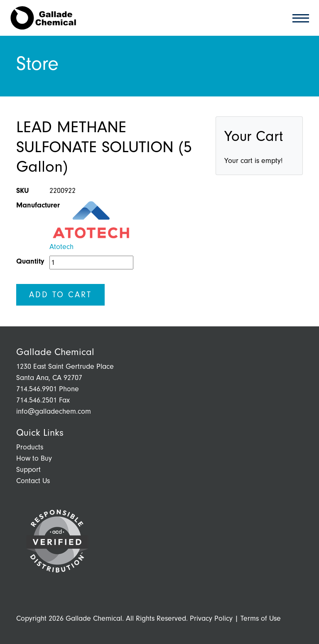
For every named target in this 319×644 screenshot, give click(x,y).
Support (28, 470)
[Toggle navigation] (298, 18)
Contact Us (33, 481)
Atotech (61, 247)
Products (30, 447)
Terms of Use (261, 618)
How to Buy (34, 458)
